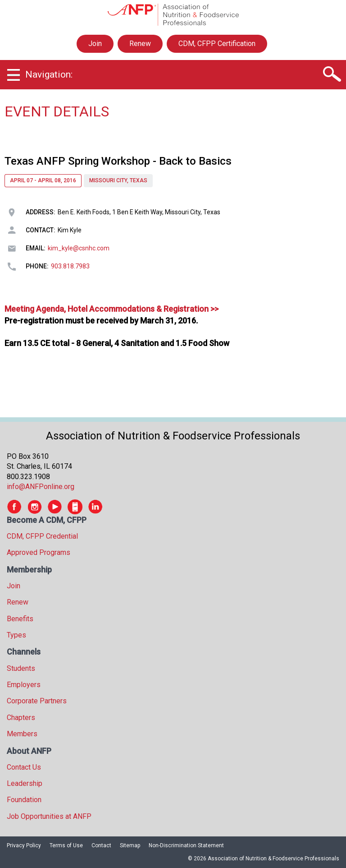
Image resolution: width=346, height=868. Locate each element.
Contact (101, 845)
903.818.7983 (70, 266)
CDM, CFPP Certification (217, 44)
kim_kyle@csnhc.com (79, 248)
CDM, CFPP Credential (42, 536)
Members (22, 734)
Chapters (21, 718)
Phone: (37, 266)
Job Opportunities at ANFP (49, 816)
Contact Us (24, 767)
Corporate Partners (37, 701)
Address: (41, 212)
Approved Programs (39, 552)
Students (21, 668)
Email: (36, 248)
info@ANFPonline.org (41, 487)
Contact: (41, 230)
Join (95, 44)
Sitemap (130, 845)
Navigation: (49, 74)
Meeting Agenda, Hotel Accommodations (80, 309)
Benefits (20, 619)
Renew (140, 44)
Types (16, 635)
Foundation (24, 800)
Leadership (25, 783)
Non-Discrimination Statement (186, 845)
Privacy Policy (24, 845)
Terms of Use (66, 845)
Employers (24, 685)
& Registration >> (187, 309)
